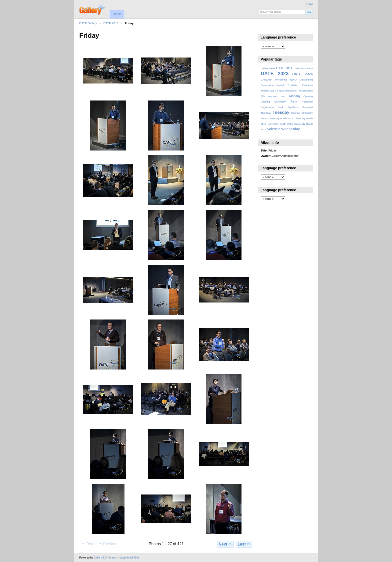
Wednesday (290, 129)
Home (117, 14)
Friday (280, 91)
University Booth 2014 (281, 118)
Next (225, 544)
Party (294, 101)
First (87, 544)
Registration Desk (272, 107)
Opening (308, 96)
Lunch (283, 96)
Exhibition (293, 85)
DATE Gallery (88, 23)
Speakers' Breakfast (300, 107)
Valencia (274, 129)
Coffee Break (268, 68)
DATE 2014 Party (303, 68)
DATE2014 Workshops (274, 80)
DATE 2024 (302, 74)
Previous (108, 544)
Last (244, 544)
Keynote (272, 96)
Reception (307, 102)
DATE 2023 (275, 73)
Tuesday (281, 112)
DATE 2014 (284, 68)
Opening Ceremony (273, 102)
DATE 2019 (111, 23)
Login (310, 4)
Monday (295, 96)
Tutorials (296, 113)
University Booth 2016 (280, 124)
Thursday (266, 113)
